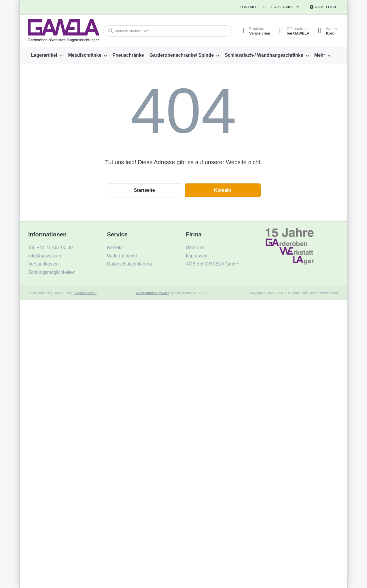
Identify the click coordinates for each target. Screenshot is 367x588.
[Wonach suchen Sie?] (167, 31)
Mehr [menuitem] (320, 55)
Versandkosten (85, 293)
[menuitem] (47, 55)
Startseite (144, 190)
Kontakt (248, 7)
